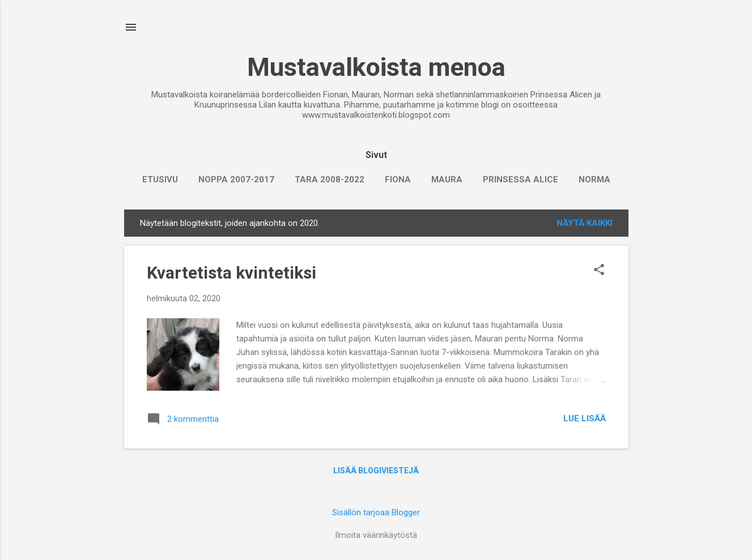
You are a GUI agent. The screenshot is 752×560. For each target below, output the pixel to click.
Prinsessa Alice (521, 179)
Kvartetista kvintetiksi (231, 273)
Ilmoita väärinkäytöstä (376, 535)
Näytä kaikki (585, 223)
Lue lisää (585, 418)
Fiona (398, 179)
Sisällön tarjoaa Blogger (376, 512)
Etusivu (160, 179)
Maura (447, 179)
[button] (599, 271)
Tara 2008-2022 (330, 179)
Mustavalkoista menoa (376, 67)
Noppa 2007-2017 (236, 179)
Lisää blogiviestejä (376, 471)
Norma (594, 179)
